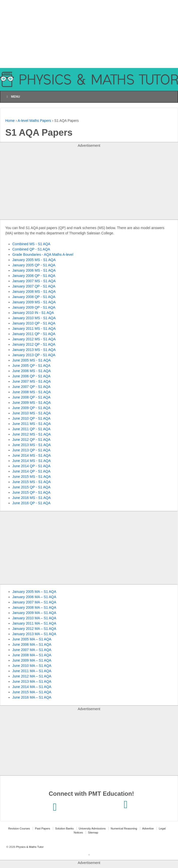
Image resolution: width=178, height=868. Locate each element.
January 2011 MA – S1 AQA (34, 623)
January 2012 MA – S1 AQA (34, 629)
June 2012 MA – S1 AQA (32, 676)
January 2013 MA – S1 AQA (34, 634)
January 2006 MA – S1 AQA (34, 597)
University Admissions (92, 828)
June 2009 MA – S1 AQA (32, 660)
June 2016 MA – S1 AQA (32, 697)
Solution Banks (64, 828)
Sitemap (93, 833)
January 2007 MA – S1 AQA (34, 602)
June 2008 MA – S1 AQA (32, 655)
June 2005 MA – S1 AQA (32, 639)
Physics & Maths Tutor (29, 847)
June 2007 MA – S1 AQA (32, 650)
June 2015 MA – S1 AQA (32, 692)
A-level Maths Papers (34, 121)
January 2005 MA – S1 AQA (34, 592)
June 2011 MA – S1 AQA (32, 671)
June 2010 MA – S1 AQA (32, 666)
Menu (13, 97)
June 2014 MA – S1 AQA (32, 687)
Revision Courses (19, 828)
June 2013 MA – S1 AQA (32, 681)
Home (10, 121)
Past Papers (43, 828)
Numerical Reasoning (124, 828)
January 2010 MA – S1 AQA (34, 618)
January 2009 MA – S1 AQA (34, 613)
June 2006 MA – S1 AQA (32, 644)
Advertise (148, 828)
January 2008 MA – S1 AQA (34, 607)
